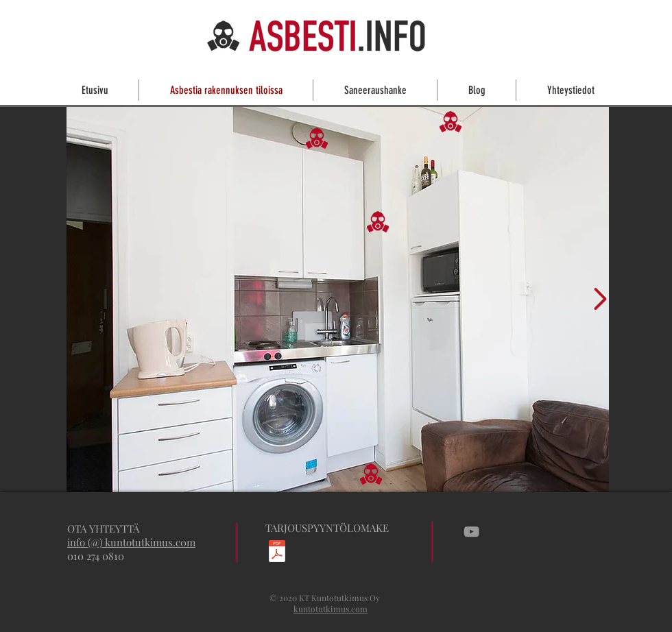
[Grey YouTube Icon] (471, 532)
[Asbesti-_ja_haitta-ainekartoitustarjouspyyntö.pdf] (277, 553)
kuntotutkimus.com (331, 609)
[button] (451, 122)
